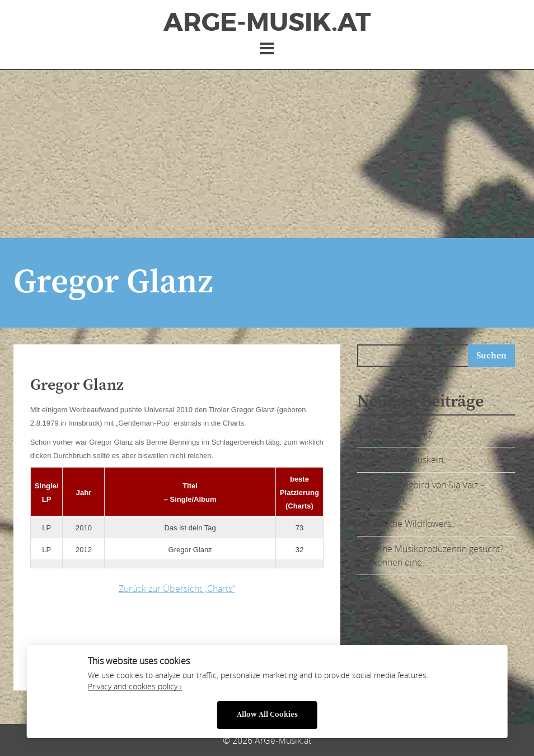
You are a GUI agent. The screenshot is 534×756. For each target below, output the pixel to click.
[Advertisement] (267, 154)
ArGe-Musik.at (267, 22)
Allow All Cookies (267, 715)
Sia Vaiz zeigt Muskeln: (401, 460)
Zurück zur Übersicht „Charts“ (177, 589)
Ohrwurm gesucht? (395, 435)
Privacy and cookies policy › (135, 687)
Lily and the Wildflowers (404, 524)
